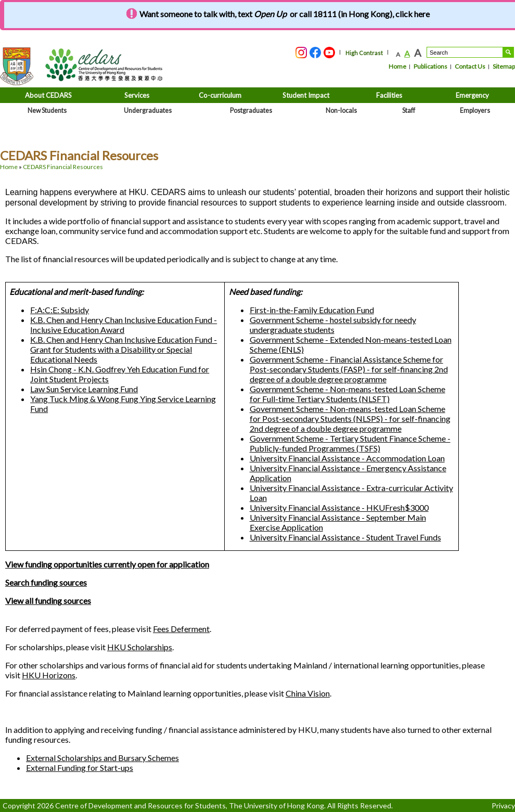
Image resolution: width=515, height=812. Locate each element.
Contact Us (470, 66)
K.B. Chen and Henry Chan (124, 325)
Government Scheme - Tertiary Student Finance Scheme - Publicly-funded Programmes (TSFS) (350, 443)
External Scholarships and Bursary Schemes (102, 758)
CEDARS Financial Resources (63, 167)
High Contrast (364, 53)
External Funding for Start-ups (80, 768)
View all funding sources (48, 601)
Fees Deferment (181, 629)
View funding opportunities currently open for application (107, 564)
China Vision (308, 693)
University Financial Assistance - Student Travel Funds (345, 537)
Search (508, 52)
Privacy (503, 805)
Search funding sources (46, 582)
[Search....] (465, 52)
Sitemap (504, 66)
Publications (430, 66)
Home (397, 66)
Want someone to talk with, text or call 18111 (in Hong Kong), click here (285, 14)
